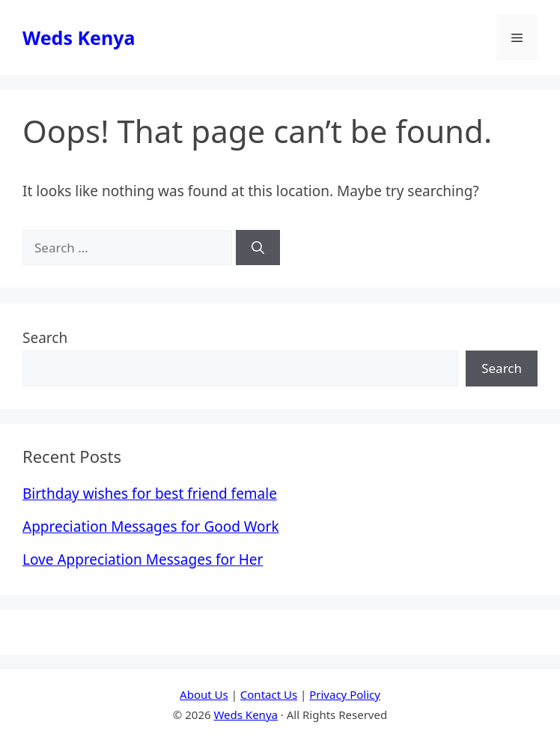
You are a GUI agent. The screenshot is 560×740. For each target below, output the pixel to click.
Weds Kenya (79, 37)
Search (45, 338)
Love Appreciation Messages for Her (143, 559)
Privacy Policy (345, 694)
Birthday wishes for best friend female (150, 494)
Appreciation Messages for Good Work (151, 527)
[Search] (258, 248)
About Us (204, 694)
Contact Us (269, 694)
